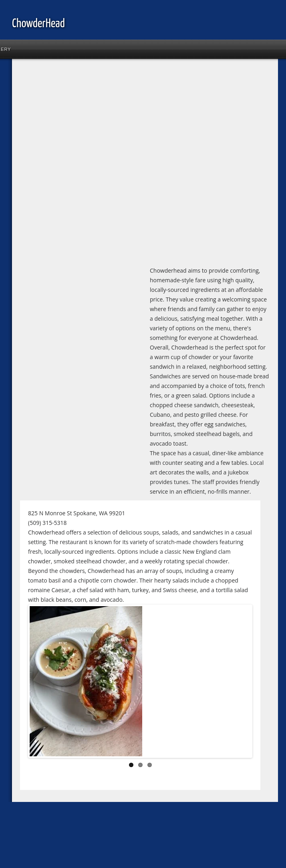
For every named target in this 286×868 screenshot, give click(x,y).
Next (239, 683)
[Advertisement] (91, 164)
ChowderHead (38, 24)
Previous (42, 683)
